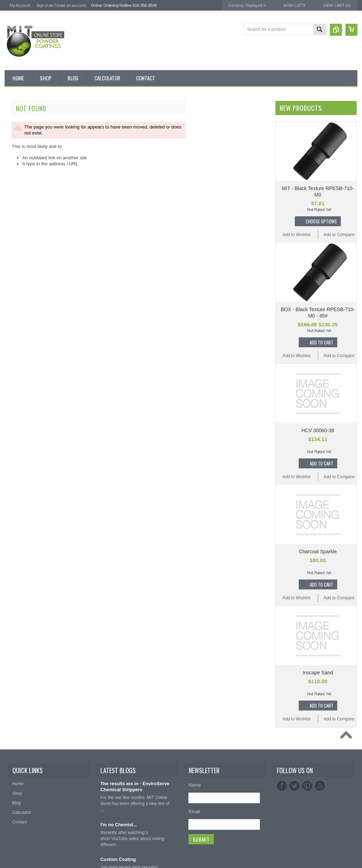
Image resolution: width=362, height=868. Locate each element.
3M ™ (11, 647)
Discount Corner (24, 146)
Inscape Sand (318, 673)
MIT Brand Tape (24, 170)
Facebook (282, 786)
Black (14, 242)
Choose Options (321, 221)
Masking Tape (22, 554)
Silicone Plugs (22, 566)
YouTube (320, 786)
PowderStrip (17, 666)
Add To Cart (322, 342)
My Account (20, 5)
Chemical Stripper (25, 206)
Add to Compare (339, 235)
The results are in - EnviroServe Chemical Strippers (135, 787)
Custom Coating (118, 859)
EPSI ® (12, 637)
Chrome (16, 290)
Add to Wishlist (296, 235)
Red (12, 410)
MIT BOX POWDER (27, 158)
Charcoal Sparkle (318, 552)
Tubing (15, 578)
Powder (16, 218)
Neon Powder (21, 482)
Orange (16, 362)
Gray (13, 350)
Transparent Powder (28, 494)
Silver (14, 422)
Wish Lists (294, 5)
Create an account (70, 5)
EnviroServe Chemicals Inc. (33, 656)
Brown (14, 278)
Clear (14, 302)
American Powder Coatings (33, 619)
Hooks (14, 530)
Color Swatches (23, 470)
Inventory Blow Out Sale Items (37, 134)
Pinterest (307, 786)
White (14, 434)
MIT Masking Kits (25, 194)
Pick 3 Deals (20, 182)
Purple (15, 398)
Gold (13, 326)
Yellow (14, 446)
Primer (15, 386)
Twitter (294, 786)
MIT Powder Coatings (27, 609)
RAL (13, 458)
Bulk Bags (18, 122)
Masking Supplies (25, 506)
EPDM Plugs (21, 542)
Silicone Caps (21, 518)
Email (194, 812)
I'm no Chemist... (119, 825)
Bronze (15, 266)
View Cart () (337, 5)
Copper (15, 314)
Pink (13, 374)
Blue (13, 254)
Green (14, 338)
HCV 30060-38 (318, 430)
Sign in (42, 5)
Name (195, 785)
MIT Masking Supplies (27, 628)
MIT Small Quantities (28, 230)
